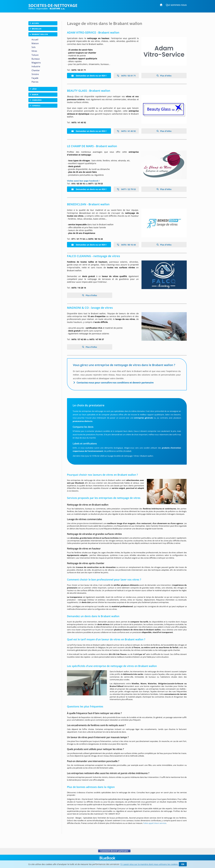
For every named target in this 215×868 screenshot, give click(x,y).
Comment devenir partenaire (114, 851)
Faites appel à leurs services (155, 823)
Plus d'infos (166, 76)
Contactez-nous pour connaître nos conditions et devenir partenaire (115, 383)
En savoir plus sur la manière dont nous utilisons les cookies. (149, 864)
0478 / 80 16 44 (126, 245)
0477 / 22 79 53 (126, 189)
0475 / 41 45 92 (126, 131)
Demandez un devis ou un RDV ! (89, 76)
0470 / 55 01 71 (126, 76)
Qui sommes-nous (176, 5)
